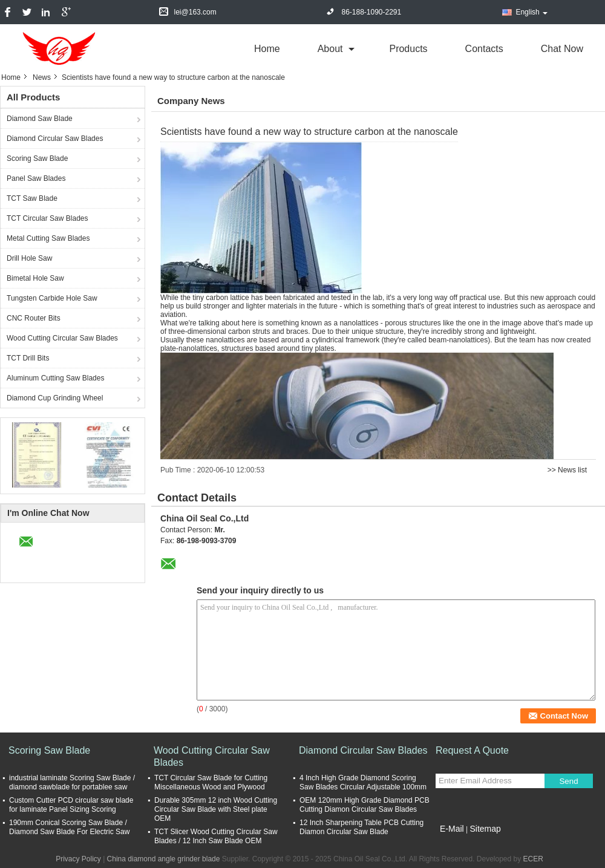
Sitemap (485, 829)
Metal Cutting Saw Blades (48, 238)
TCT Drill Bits (28, 358)
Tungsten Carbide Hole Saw (52, 298)
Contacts (484, 49)
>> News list (567, 470)
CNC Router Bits (34, 318)
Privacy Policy (78, 859)
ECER (533, 859)
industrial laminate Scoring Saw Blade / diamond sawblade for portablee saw (72, 782)
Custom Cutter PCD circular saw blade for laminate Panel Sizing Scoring (71, 805)
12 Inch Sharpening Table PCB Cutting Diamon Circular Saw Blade (361, 827)
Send (568, 781)
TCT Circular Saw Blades (47, 218)
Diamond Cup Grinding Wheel (55, 398)
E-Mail (452, 829)
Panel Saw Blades (36, 178)
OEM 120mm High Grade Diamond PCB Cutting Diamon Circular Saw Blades (365, 805)
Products (408, 49)
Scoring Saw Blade (37, 158)
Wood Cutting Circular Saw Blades (62, 338)
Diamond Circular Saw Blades (55, 139)
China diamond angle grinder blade (164, 859)
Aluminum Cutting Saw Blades (55, 378)
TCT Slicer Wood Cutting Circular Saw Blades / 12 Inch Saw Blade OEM (216, 836)
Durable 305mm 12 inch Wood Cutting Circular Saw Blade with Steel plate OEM (216, 809)
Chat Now (562, 49)
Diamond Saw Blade (40, 119)
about (330, 49)
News (42, 77)
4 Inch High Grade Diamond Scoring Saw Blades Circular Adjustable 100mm (363, 782)
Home (267, 49)
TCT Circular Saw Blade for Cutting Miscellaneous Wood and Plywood (211, 782)
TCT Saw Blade (32, 198)
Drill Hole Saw (29, 258)
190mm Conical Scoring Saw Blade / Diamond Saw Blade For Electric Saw (69, 827)
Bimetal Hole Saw (35, 278)
